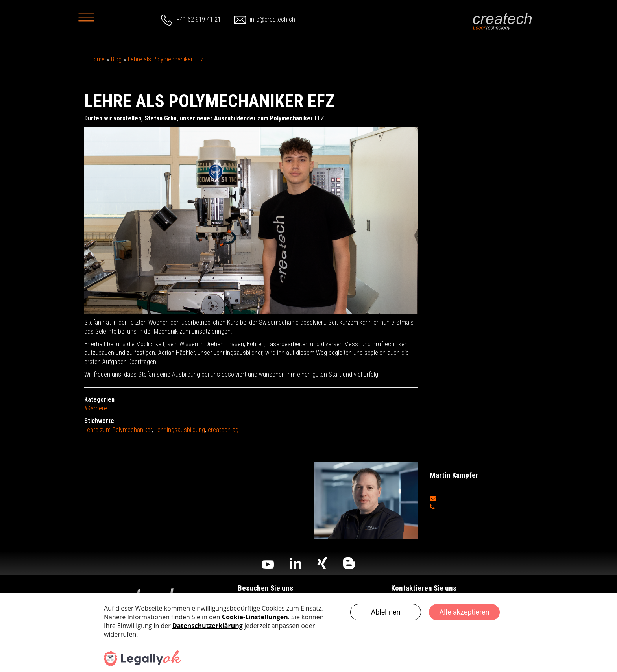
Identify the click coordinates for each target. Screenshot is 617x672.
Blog (116, 59)
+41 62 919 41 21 (199, 19)
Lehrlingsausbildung (180, 430)
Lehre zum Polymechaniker (118, 430)
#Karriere (96, 408)
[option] (251, 221)
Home (97, 59)
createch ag (223, 430)
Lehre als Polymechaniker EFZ (166, 59)
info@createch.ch (272, 19)
